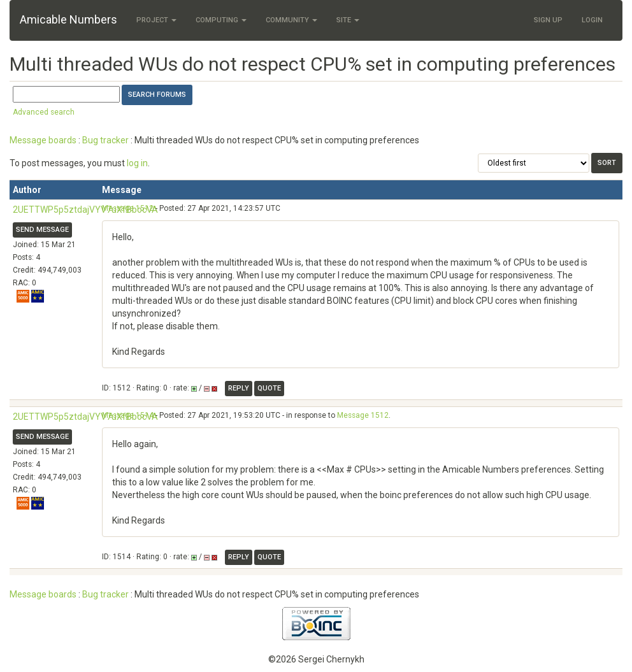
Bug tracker (105, 140)
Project (156, 20)
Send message (42, 230)
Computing (221, 20)
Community (291, 20)
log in (137, 163)
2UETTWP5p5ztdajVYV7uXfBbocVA (85, 210)
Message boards (43, 140)
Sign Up (548, 20)
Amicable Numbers (68, 19)
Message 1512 (128, 208)
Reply (239, 388)
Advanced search (44, 112)
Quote (269, 388)
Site (348, 20)
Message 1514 (128, 415)
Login (592, 20)
